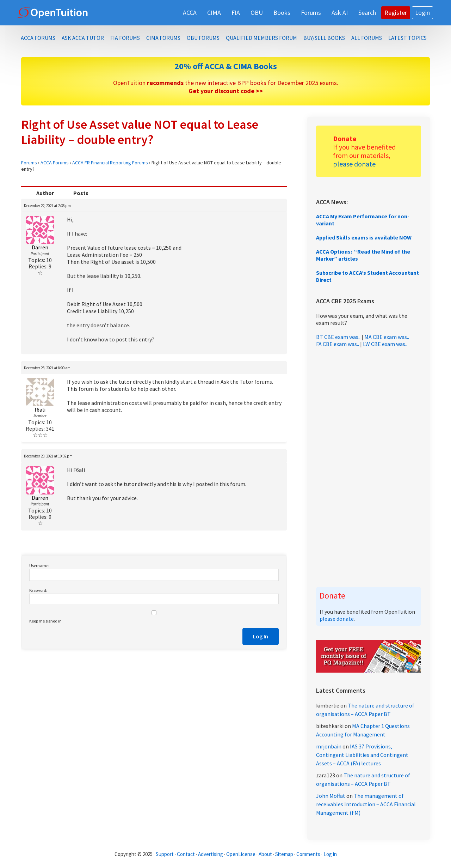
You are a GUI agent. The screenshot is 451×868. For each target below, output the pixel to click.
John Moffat (331, 796)
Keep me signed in (45, 621)
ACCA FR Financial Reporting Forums (110, 163)
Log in (330, 854)
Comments (309, 854)
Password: (38, 590)
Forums (29, 163)
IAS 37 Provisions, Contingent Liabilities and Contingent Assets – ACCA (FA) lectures (362, 755)
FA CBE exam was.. (338, 344)
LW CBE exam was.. (385, 344)
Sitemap (284, 854)
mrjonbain (329, 746)
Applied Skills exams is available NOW (364, 237)
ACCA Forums (55, 163)
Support (165, 854)
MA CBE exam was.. (387, 337)
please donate (354, 164)
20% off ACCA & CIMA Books (226, 66)
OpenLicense (241, 854)
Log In (261, 636)
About (265, 854)
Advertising (211, 854)
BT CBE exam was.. (338, 337)
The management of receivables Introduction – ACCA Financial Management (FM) (366, 804)
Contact (186, 854)
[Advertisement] (369, 467)
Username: (39, 566)
